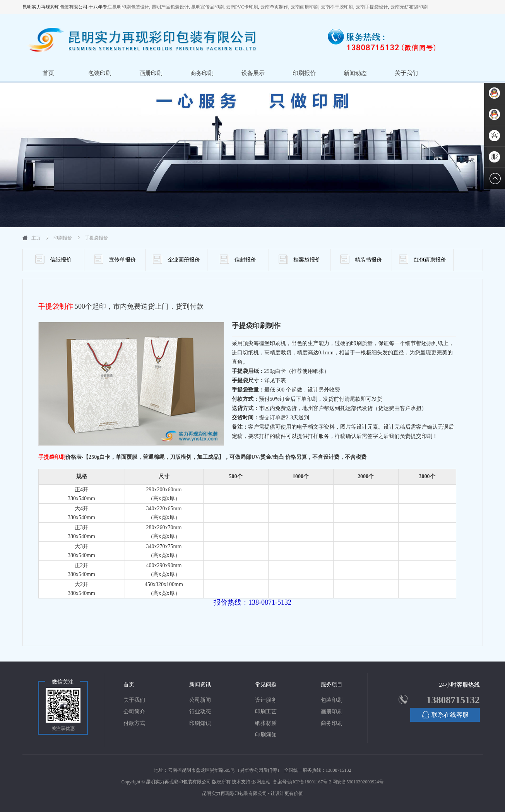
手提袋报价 (96, 238)
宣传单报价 (115, 259)
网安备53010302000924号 (358, 782)
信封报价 (238, 259)
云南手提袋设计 (372, 7)
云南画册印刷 (305, 7)
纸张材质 (266, 723)
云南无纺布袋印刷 (409, 7)
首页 (48, 73)
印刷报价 (304, 73)
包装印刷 (100, 73)
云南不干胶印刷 (337, 7)
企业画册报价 (176, 259)
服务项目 (332, 685)
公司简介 (134, 712)
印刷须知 (266, 735)
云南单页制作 (274, 7)
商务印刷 (202, 73)
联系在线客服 (445, 715)
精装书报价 (361, 259)
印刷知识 (200, 723)
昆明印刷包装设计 (131, 7)
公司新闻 (200, 700)
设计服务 (266, 700)
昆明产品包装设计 (170, 7)
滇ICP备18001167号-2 (310, 782)
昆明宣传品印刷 (207, 7)
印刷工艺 (266, 712)
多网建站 (261, 782)
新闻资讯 (200, 685)
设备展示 (253, 73)
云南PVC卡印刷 (242, 7)
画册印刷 (151, 73)
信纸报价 (53, 259)
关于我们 (406, 73)
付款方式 (134, 723)
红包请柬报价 (423, 259)
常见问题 (266, 685)
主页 (36, 238)
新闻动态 (355, 73)
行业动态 (200, 712)
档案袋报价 (300, 259)
